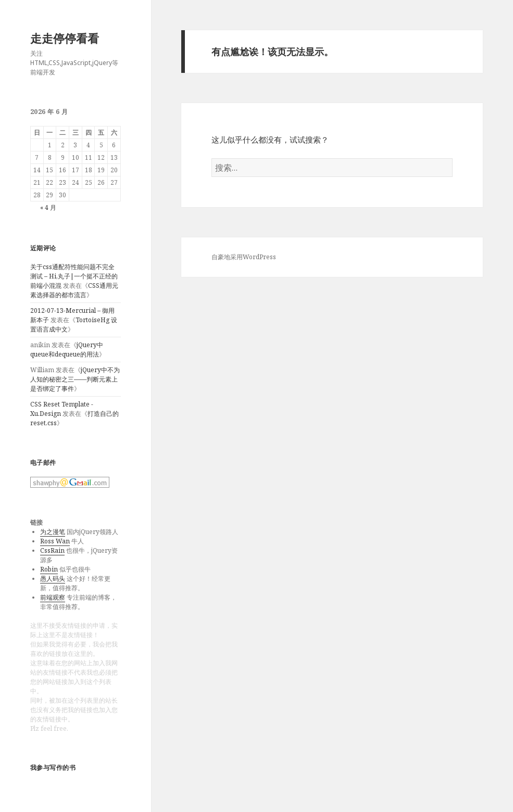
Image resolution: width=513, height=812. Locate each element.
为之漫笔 (53, 532)
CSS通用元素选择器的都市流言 (74, 290)
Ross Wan (55, 541)
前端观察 (53, 597)
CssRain (52, 550)
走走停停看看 (65, 38)
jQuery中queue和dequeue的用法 (67, 350)
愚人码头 (53, 579)
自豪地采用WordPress (244, 257)
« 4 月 (48, 207)
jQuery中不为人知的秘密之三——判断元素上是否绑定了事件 (75, 379)
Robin (49, 569)
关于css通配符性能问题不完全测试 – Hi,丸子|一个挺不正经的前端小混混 (74, 276)
